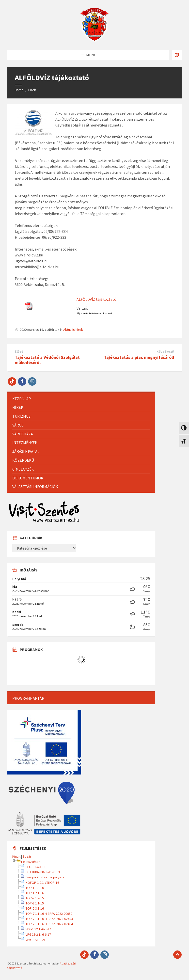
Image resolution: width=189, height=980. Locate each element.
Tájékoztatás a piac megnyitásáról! (139, 357)
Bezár (27, 856)
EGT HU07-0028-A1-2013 (43, 872)
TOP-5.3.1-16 (35, 908)
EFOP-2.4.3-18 (36, 867)
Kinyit (16, 856)
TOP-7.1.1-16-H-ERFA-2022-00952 (49, 914)
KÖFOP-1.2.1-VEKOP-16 (42, 883)
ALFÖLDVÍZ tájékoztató (96, 299)
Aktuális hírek (73, 330)
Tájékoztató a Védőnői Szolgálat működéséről (47, 360)
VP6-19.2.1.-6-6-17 (38, 934)
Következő (165, 352)
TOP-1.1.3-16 (35, 888)
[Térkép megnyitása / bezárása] (177, 55)
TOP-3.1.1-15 (35, 903)
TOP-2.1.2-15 (35, 898)
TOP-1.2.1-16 (35, 893)
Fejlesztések (31, 862)
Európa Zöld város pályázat (46, 877)
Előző (19, 352)
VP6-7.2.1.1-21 (36, 940)
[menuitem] (81, 399)
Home (19, 90)
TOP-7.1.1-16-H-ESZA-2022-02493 (49, 919)
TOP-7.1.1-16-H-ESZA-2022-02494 (49, 924)
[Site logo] (94, 40)
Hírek (32, 90)
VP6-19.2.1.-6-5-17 (38, 929)
